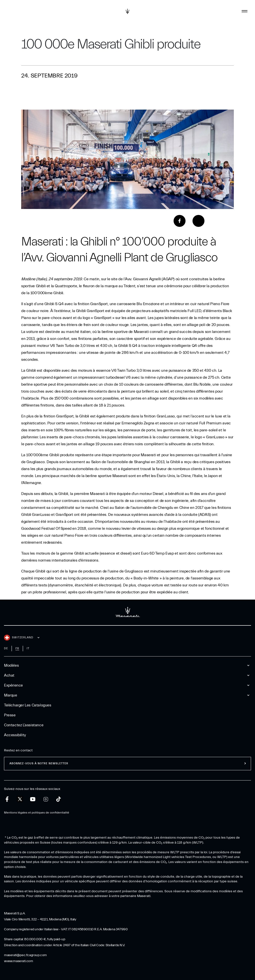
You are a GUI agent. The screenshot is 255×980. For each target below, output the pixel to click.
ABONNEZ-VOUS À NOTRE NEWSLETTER (39, 763)
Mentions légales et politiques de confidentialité (37, 813)
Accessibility (15, 735)
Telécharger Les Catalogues (28, 705)
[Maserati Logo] (127, 11)
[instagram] (46, 799)
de (6, 648)
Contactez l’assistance (24, 725)
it (28, 648)
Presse (10, 715)
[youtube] (33, 799)
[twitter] (20, 799)
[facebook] (7, 799)
